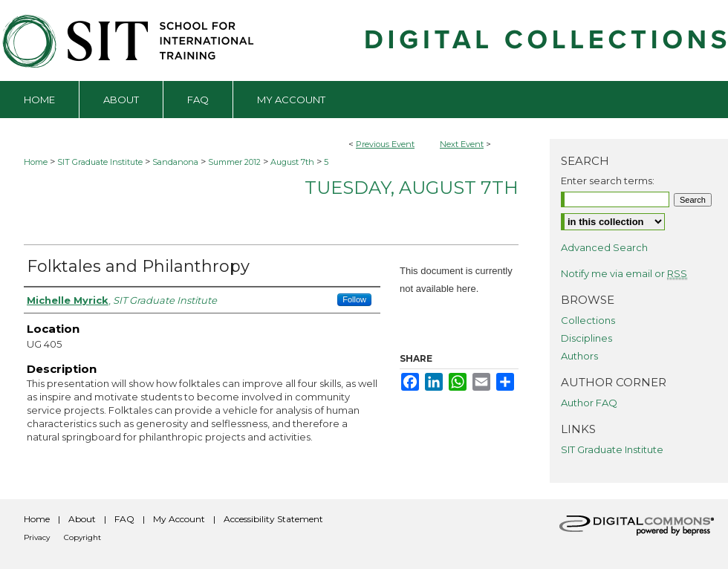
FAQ (124, 519)
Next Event (462, 144)
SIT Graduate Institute (101, 162)
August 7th (293, 162)
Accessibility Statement (273, 519)
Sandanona (176, 162)
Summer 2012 (235, 162)
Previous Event (385, 144)
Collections (588, 320)
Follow (354, 299)
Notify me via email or (624, 273)
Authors (579, 356)
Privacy (37, 537)
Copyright (82, 537)
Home (36, 162)
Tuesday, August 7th (412, 188)
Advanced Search (604, 247)
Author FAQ (589, 403)
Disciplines (586, 338)
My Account (179, 519)
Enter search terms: (608, 181)
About (82, 519)
